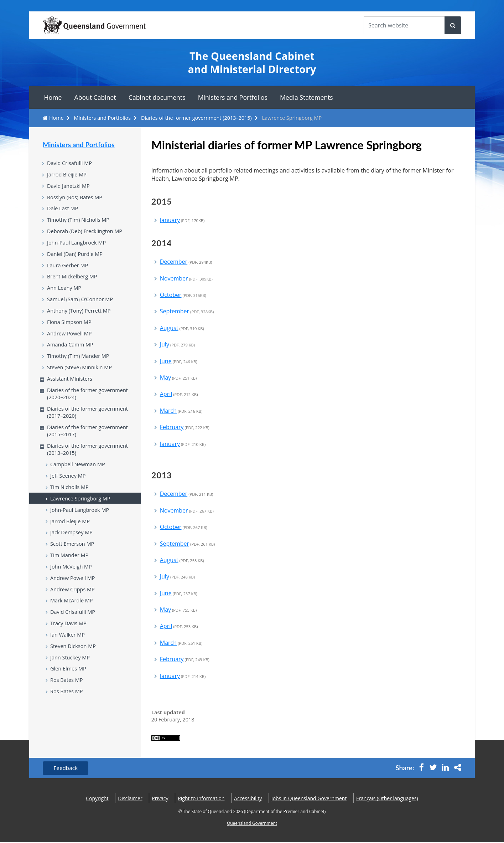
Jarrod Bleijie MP (68, 175)
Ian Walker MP (68, 658)
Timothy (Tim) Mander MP (80, 366)
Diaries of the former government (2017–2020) (89, 425)
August (182, 328)
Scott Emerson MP (73, 563)
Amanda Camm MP (71, 354)
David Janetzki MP (69, 187)
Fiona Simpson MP (70, 330)
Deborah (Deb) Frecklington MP (86, 235)
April (179, 394)
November (186, 278)
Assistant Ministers (71, 390)
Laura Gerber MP (69, 271)
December (186, 262)
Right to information (201, 799)
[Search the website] (404, 25)
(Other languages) (387, 799)
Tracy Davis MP (69, 647)
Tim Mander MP (70, 575)
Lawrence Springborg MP (82, 515)
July (177, 344)
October (183, 295)
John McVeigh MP (72, 587)
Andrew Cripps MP (74, 611)
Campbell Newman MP (79, 480)
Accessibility (248, 799)
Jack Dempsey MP (72, 551)
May (178, 377)
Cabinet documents (157, 97)
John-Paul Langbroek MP (78, 247)
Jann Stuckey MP (71, 682)
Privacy (160, 799)
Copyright (97, 799)
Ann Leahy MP (65, 294)
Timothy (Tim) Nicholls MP (80, 223)
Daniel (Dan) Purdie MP (76, 259)
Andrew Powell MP (71, 342)
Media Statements (306, 97)
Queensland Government (252, 824)
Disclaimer (130, 799)
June (179, 361)
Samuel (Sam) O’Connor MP (82, 306)
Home (53, 97)
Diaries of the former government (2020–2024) (89, 405)
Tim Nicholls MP (70, 503)
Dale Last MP (63, 211)
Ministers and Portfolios (233, 97)
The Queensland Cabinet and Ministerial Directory (252, 63)
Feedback (67, 769)
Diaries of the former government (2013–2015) (196, 118)
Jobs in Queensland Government (309, 799)
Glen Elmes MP (69, 694)
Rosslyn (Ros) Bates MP (76, 199)
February (185, 427)
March (181, 411)
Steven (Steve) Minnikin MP (81, 378)
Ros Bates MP (67, 706)
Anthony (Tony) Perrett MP (80, 318)
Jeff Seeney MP (69, 492)
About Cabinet (95, 97)
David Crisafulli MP (71, 163)
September (187, 311)
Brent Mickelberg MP (73, 283)
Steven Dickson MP (74, 670)
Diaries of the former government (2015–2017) (89, 444)
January (182, 220)
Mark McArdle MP (72, 623)
